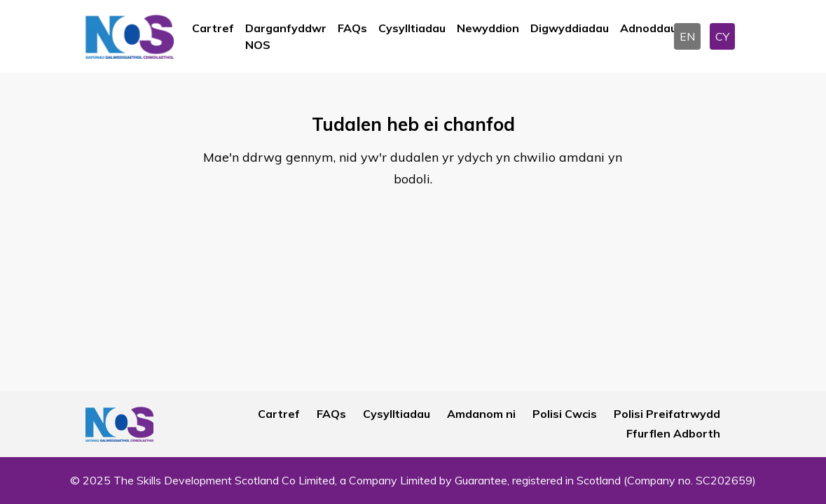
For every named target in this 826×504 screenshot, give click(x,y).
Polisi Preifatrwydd (667, 414)
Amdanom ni (481, 414)
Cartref (213, 28)
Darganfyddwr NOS (286, 36)
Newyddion (488, 28)
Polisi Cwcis (565, 414)
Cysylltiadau (412, 28)
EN (687, 36)
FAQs (352, 28)
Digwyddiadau (570, 28)
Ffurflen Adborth (673, 433)
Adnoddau (648, 28)
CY (722, 36)
